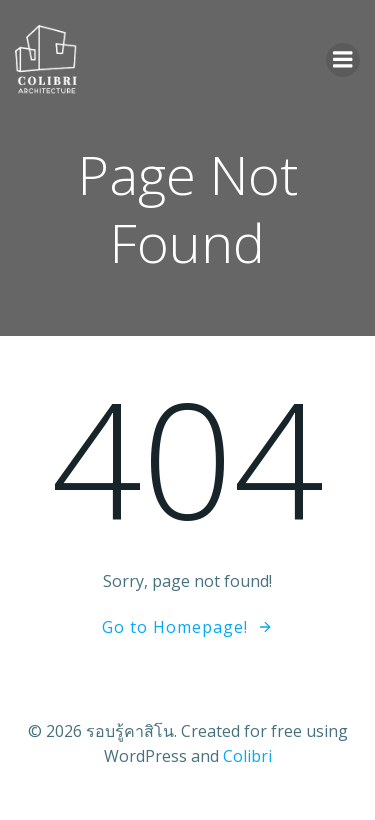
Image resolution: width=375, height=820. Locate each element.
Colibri (247, 756)
